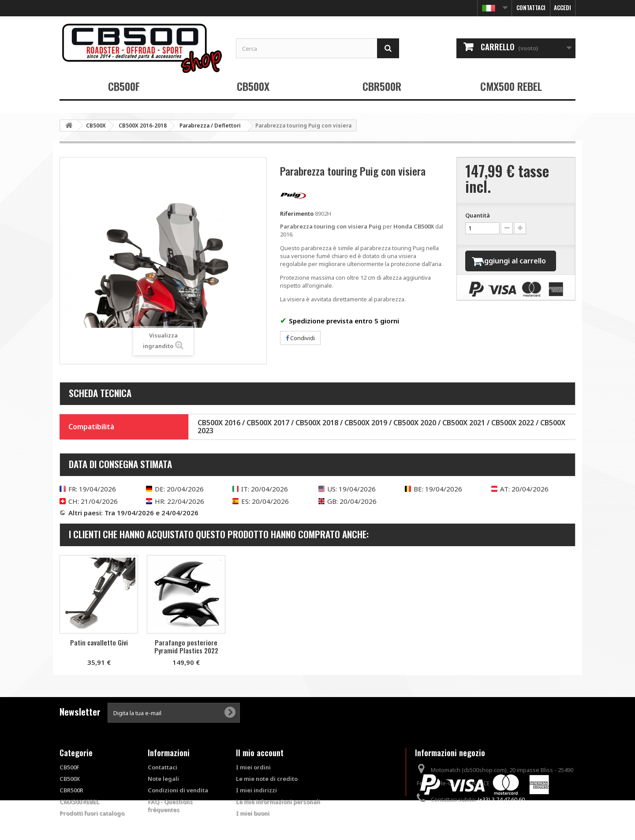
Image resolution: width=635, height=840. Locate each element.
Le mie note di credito (267, 779)
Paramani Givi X (99, 642)
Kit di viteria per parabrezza (186, 646)
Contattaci (531, 7)
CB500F (124, 86)
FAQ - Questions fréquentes (170, 806)
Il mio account (260, 753)
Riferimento (297, 214)
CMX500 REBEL (511, 86)
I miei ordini (253, 767)
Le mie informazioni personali (278, 802)
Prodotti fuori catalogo (92, 813)
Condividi (300, 338)
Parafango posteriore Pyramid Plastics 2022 (361, 646)
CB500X (253, 86)
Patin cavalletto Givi (274, 642)
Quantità (478, 215)
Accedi (562, 7)
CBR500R (382, 86)
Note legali (163, 779)
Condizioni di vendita (178, 790)
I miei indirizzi (256, 790)
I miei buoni (253, 813)
